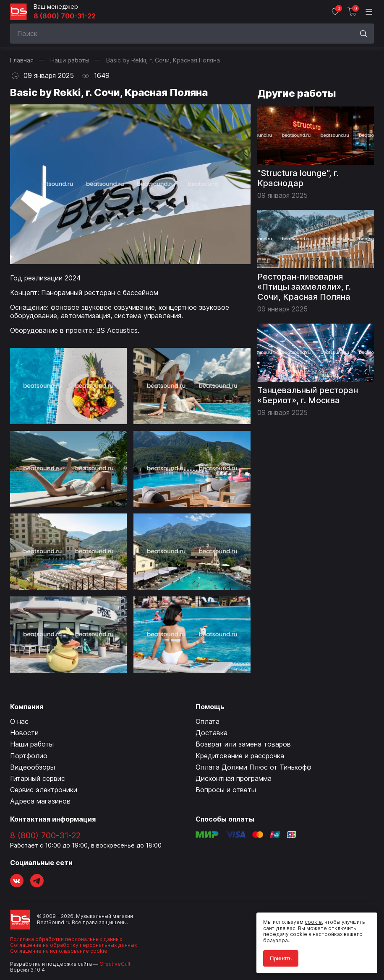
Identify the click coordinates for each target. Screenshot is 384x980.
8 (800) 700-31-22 (65, 16)
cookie (313, 922)
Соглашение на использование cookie (59, 951)
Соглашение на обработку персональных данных (73, 945)
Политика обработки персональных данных (66, 939)
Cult (115, 964)
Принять (281, 958)
